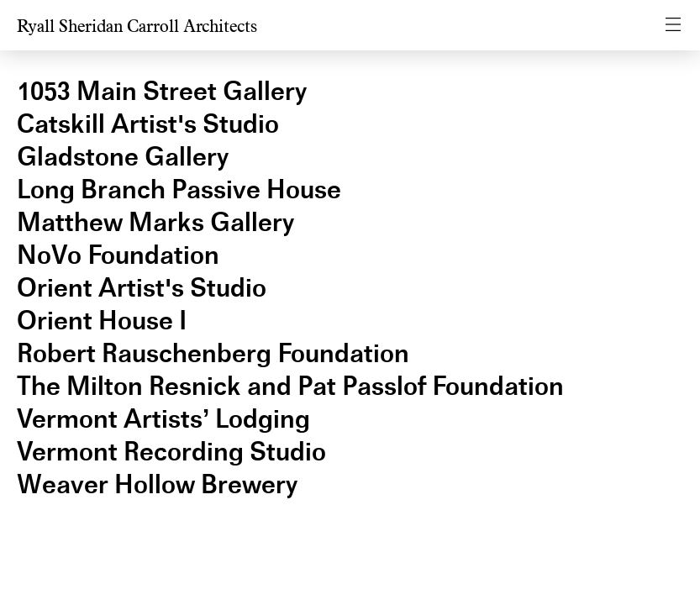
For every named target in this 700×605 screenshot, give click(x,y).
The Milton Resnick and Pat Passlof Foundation (290, 386)
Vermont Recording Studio (171, 452)
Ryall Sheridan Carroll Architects (137, 26)
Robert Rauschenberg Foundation (213, 353)
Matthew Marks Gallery (155, 222)
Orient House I (102, 321)
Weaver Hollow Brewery (157, 484)
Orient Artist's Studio (142, 288)
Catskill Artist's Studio (148, 124)
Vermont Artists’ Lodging (163, 419)
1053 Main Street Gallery (162, 91)
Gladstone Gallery (123, 157)
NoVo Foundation (118, 255)
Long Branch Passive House (179, 189)
